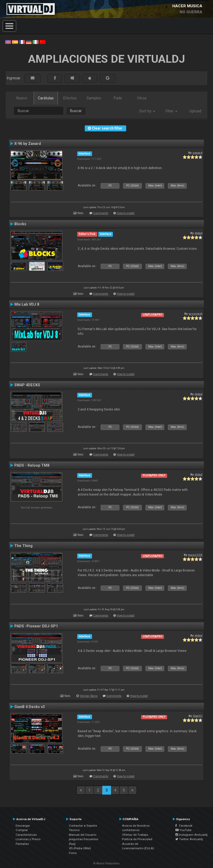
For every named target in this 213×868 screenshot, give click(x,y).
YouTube (183, 830)
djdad (198, 233)
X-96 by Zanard (28, 144)
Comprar (22, 830)
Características (26, 835)
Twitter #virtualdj (189, 839)
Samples (94, 98)
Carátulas (46, 98)
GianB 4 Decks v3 (30, 707)
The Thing (23, 546)
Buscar (76, 111)
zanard (197, 153)
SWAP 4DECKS (27, 385)
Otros (142, 98)
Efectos (70, 98)
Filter (171, 111)
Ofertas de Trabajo (135, 835)
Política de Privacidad (137, 839)
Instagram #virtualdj (191, 835)
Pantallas (22, 844)
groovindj (195, 314)
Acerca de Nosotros (136, 826)
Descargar (23, 826)
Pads (118, 98)
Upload (195, 111)
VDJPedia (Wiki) (80, 848)
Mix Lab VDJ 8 (27, 304)
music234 (195, 555)
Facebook (184, 826)
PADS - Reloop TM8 (32, 465)
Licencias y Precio (28, 839)
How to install (126, 213)
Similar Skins (89, 696)
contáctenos (131, 830)
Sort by (147, 111)
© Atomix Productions (106, 863)
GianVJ (197, 716)
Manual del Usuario (83, 835)
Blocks (20, 224)
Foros (73, 853)
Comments (101, 213)
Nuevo (22, 98)
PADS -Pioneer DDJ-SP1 (36, 626)
